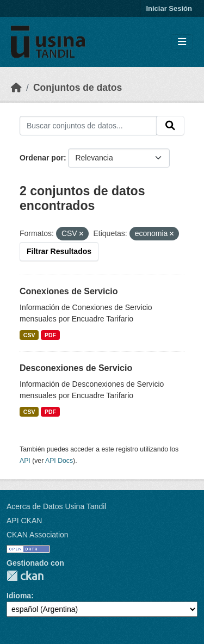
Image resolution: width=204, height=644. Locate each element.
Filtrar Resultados (59, 251)
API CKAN (24, 521)
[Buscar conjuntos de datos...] (88, 126)
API (25, 461)
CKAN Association (38, 535)
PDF (50, 335)
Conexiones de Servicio (69, 291)
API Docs (59, 461)
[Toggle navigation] (182, 42)
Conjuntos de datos (78, 88)
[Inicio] (16, 88)
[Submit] (170, 126)
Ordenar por (42, 158)
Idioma (19, 596)
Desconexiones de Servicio (76, 368)
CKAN (25, 576)
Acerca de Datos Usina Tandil (56, 506)
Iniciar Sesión (169, 8)
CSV (29, 335)
